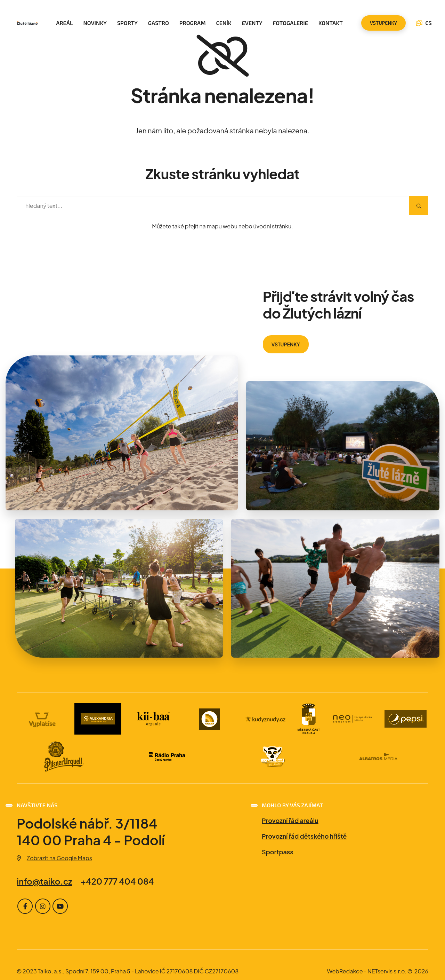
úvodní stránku (273, 226)
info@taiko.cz (44, 881)
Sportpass (277, 852)
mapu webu (222, 226)
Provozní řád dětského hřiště (304, 836)
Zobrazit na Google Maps (54, 858)
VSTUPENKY (286, 344)
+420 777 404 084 (117, 881)
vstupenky (383, 23)
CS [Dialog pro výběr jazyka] (424, 23)
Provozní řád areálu (290, 820)
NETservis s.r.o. (387, 971)
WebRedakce (345, 971)
